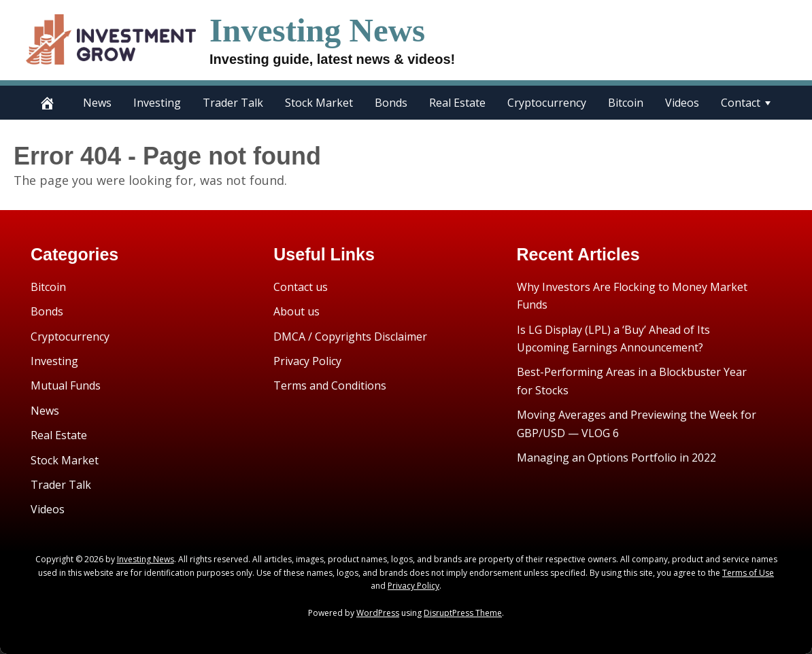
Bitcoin (626, 103)
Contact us (301, 287)
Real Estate (457, 103)
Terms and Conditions (330, 385)
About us (297, 311)
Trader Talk (233, 103)
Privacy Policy (307, 361)
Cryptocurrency (547, 103)
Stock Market (319, 103)
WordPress (378, 613)
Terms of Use (748, 573)
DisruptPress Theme (463, 613)
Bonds (391, 103)
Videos (682, 103)
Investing (157, 103)
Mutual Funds (66, 385)
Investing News (317, 30)
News (97, 103)
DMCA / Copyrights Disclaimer (350, 337)
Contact (741, 103)
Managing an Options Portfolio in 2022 (616, 458)
